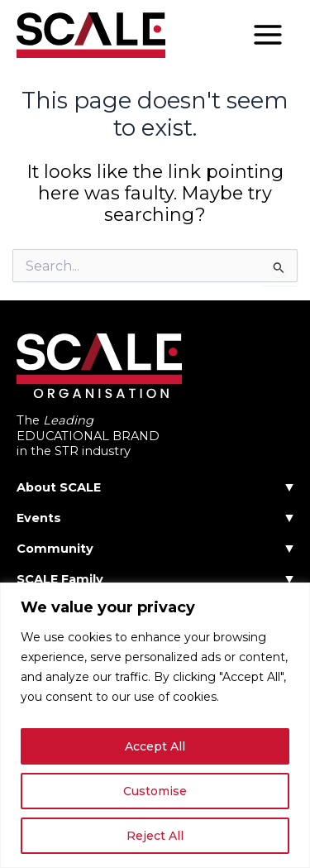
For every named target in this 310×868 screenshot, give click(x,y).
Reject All (155, 836)
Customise (155, 791)
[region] (155, 725)
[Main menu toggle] (268, 35)
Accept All (155, 746)
